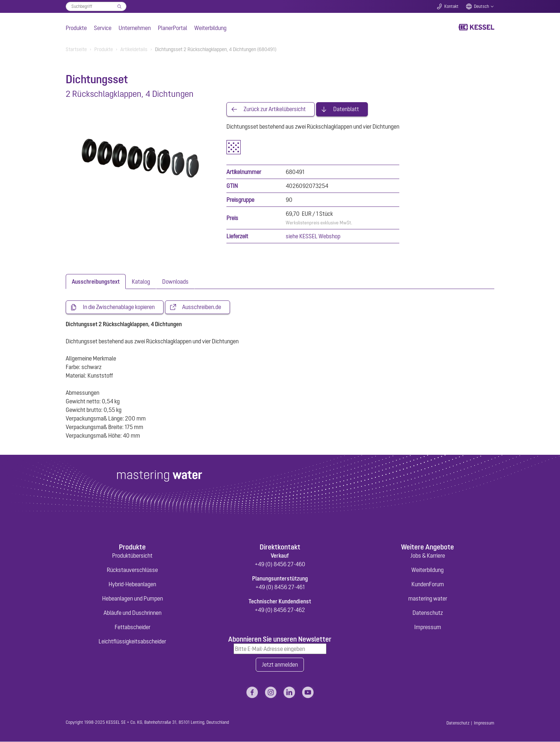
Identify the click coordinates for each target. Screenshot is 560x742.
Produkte (76, 28)
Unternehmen (135, 28)
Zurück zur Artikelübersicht (275, 109)
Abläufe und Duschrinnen (132, 613)
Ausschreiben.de (202, 307)
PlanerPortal (172, 28)
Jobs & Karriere (428, 556)
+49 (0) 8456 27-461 (280, 587)
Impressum (428, 627)
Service (103, 28)
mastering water (428, 598)
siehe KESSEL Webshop (313, 236)
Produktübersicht (132, 556)
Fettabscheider (132, 627)
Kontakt (451, 6)
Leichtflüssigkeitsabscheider (132, 641)
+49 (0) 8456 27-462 (280, 610)
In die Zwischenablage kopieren (119, 307)
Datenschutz (428, 613)
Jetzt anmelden (280, 665)
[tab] (96, 282)
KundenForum (428, 584)
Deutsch (481, 6)
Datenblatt (346, 109)
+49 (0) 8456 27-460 (280, 564)
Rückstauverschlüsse (132, 570)
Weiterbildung (210, 28)
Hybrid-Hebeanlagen (132, 584)
